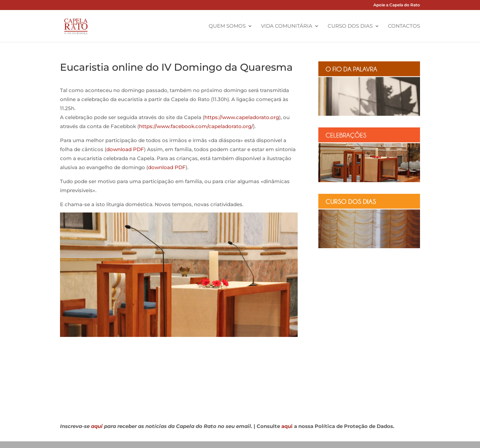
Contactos (404, 26)
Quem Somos (227, 26)
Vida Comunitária (287, 26)
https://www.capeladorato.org (242, 117)
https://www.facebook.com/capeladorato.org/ (196, 126)
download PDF (125, 149)
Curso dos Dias (350, 26)
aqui (97, 426)
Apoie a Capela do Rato (397, 5)
